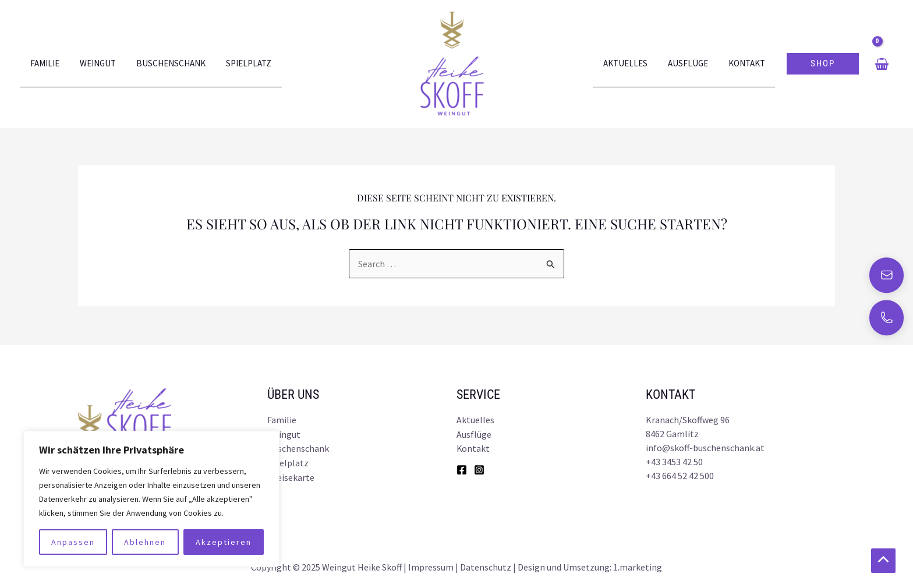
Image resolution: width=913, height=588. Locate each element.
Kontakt (748, 64)
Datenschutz (486, 565)
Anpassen (73, 540)
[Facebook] (462, 469)
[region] (151, 497)
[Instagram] (479, 469)
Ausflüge (692, 64)
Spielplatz (239, 64)
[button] (823, 64)
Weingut (94, 64)
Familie (44, 64)
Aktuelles (632, 64)
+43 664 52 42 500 (680, 476)
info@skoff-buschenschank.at (705, 448)
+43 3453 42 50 (674, 462)
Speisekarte (291, 476)
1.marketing (638, 565)
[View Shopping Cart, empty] (882, 64)
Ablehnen (145, 540)
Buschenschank (164, 64)
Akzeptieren (224, 540)
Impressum (431, 565)
